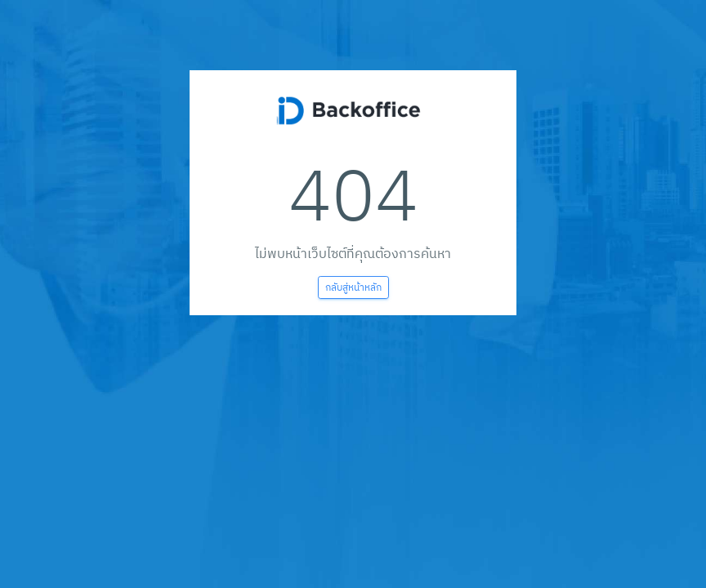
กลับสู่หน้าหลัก (353, 287)
